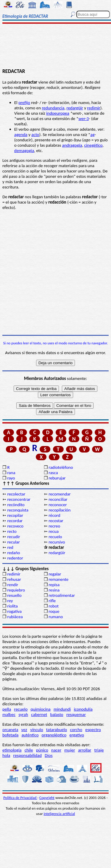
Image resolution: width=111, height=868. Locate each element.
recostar (56, 521)
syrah (23, 714)
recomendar (59, 494)
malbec (9, 714)
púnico (42, 750)
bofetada (10, 735)
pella (7, 709)
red (10, 547)
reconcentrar (19, 499)
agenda (21, 135)
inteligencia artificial (59, 814)
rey (10, 601)
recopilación (59, 510)
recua (54, 531)
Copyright (47, 798)
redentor (15, 558)
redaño (13, 553)
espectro (93, 730)
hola (6, 755)
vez (24, 730)
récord (54, 515)
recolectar (16, 494)
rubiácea (15, 617)
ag (92, 135)
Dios (49, 755)
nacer (56, 750)
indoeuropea (58, 113)
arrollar (85, 750)
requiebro (16, 590)
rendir (13, 585)
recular (13, 542)
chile (29, 750)
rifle (52, 601)
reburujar (57, 478)
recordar (15, 521)
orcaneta (10, 730)
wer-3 (84, 119)
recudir (13, 537)
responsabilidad (28, 755)
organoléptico (54, 735)
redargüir (75, 108)
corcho (76, 730)
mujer (70, 750)
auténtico (30, 735)
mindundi (62, 709)
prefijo (24, 103)
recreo (54, 526)
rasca (53, 473)
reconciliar (58, 499)
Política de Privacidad (20, 798)
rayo (11, 478)
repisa (54, 585)
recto (12, 531)
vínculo (37, 730)
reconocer (58, 505)
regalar (55, 574)
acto (35, 135)
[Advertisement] (55, 47)
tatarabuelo (57, 730)
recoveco (15, 526)
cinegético (94, 145)
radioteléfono (61, 467)
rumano (56, 617)
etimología (12, 750)
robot (54, 606)
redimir (94, 108)
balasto (57, 714)
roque (54, 611)
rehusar (14, 579)
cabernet (39, 714)
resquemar (76, 714)
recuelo (55, 537)
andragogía (72, 145)
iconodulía (83, 709)
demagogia (24, 151)
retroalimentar (62, 595)
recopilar (15, 515)
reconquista (18, 510)
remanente (58, 579)
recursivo (57, 542)
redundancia (53, 108)
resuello (14, 595)
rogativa (14, 611)
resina (54, 590)
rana (11, 473)
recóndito (16, 505)
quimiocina (40, 709)
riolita (12, 606)
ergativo (77, 735)
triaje (99, 750)
